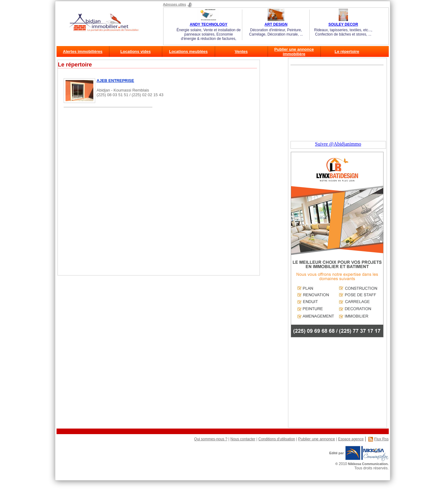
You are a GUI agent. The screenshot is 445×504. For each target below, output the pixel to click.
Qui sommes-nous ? (211, 439)
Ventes (241, 51)
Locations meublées (188, 51)
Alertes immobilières (83, 51)
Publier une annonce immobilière (294, 52)
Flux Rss (381, 439)
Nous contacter (243, 439)
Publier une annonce (317, 439)
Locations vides (135, 51)
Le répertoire (347, 51)
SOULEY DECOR (343, 24)
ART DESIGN (276, 24)
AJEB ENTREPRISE (115, 81)
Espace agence (351, 439)
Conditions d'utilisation (277, 439)
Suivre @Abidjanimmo (338, 144)
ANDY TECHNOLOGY (209, 24)
